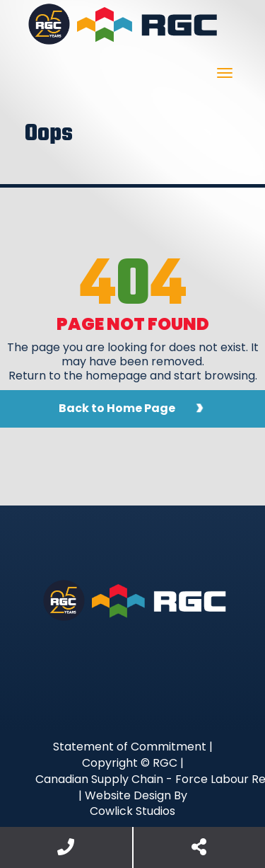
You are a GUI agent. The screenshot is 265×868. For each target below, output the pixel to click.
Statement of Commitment (130, 747)
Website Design (128, 795)
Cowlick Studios (132, 811)
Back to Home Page (117, 408)
